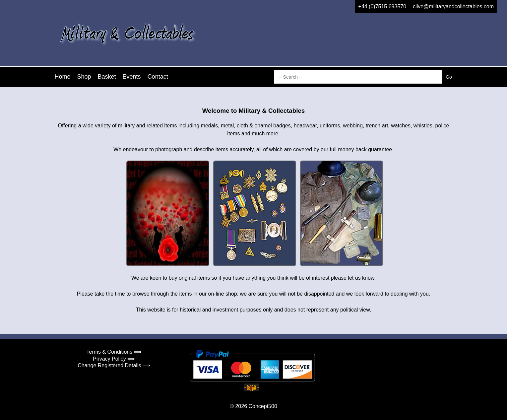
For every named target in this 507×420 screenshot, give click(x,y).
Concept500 (263, 406)
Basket (107, 77)
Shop (84, 77)
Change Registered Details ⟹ (114, 365)
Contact (158, 77)
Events (132, 77)
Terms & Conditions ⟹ (114, 352)
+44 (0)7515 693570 (382, 6)
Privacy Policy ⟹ (114, 359)
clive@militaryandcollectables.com (453, 6)
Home (63, 77)
